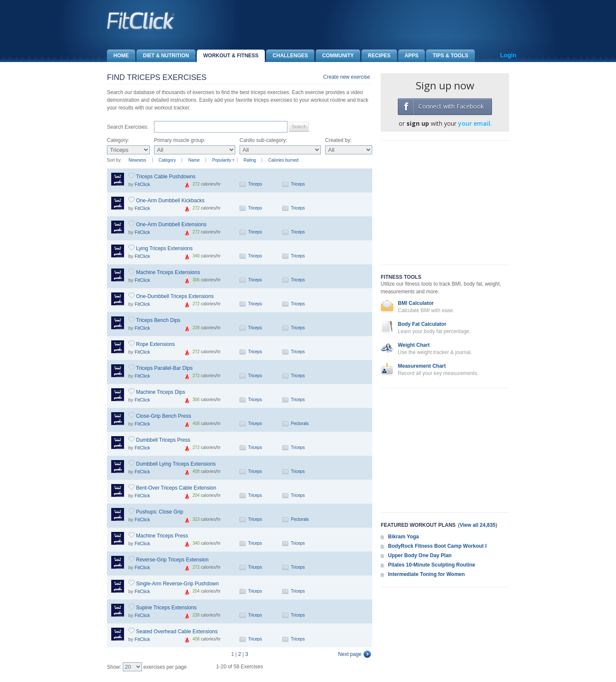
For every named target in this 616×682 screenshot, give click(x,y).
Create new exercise (347, 77)
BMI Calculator (416, 303)
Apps (409, 56)
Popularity (222, 160)
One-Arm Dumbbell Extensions (171, 224)
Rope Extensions (155, 344)
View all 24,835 (477, 525)
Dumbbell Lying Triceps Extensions (176, 464)
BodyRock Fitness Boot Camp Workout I (437, 546)
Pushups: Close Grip (160, 512)
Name (194, 160)
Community (335, 56)
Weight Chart (414, 345)
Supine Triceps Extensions (166, 608)
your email (474, 123)
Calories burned (283, 160)
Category (167, 160)
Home (118, 56)
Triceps (255, 184)
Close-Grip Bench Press (164, 416)
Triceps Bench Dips (158, 320)
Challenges (287, 56)
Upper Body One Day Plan (420, 555)
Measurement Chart (422, 366)
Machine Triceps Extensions (168, 272)
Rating (250, 160)
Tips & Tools (447, 56)
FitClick (142, 184)
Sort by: (114, 160)
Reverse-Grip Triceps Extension (172, 560)
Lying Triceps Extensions (164, 248)
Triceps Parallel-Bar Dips (164, 368)
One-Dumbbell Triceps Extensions (175, 296)
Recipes (376, 56)
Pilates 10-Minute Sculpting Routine (432, 565)
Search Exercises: (128, 127)
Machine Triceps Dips (161, 392)
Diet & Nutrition (163, 56)
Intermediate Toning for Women (426, 574)
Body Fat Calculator (422, 324)
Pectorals (300, 424)
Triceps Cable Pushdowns (166, 177)
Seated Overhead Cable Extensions (177, 632)
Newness (137, 160)
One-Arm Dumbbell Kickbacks (170, 201)
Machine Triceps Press (162, 536)
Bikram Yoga (403, 537)
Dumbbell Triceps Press (163, 440)
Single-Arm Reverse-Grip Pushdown (177, 584)
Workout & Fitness (228, 56)
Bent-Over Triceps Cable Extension (176, 488)
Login (508, 55)
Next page (350, 654)
